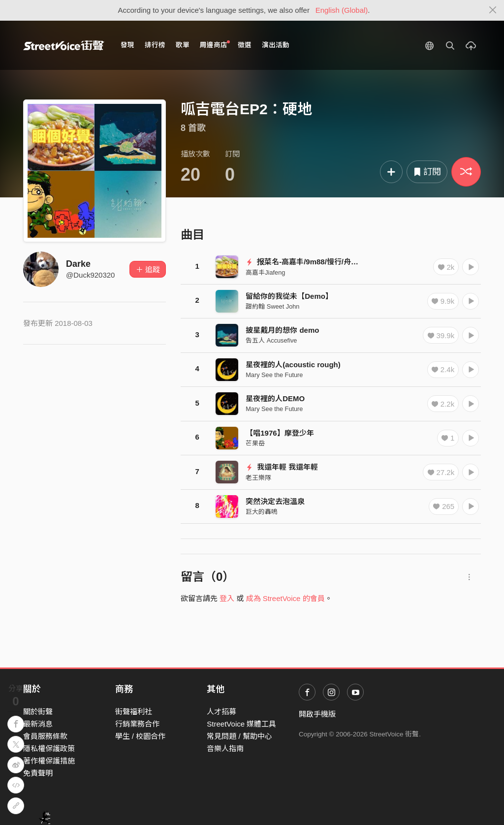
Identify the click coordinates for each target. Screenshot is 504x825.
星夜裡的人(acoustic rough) (293, 365)
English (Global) (342, 10)
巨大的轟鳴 (262, 512)
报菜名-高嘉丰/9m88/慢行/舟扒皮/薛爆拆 (318, 262)
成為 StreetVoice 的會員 (285, 598)
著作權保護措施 (49, 761)
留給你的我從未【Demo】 (289, 296)
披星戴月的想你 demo (282, 330)
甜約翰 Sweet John (272, 306)
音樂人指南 (225, 748)
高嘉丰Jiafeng (265, 272)
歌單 (183, 45)
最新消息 (38, 724)
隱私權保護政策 (49, 748)
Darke (78, 264)
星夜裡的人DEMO (275, 398)
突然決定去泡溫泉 (275, 501)
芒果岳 (255, 443)
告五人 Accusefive (271, 340)
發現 (127, 45)
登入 (227, 598)
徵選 (245, 45)
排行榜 (155, 45)
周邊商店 (215, 45)
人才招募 (221, 712)
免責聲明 (38, 773)
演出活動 (276, 45)
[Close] (493, 10)
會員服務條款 (45, 736)
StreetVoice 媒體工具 (241, 724)
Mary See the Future (274, 375)
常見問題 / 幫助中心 (239, 736)
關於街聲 (38, 712)
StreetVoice (64, 45)
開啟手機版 (317, 714)
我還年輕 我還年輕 (282, 467)
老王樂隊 (258, 478)
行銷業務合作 (137, 724)
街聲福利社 (134, 712)
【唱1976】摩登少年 (280, 433)
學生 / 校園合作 (141, 736)
